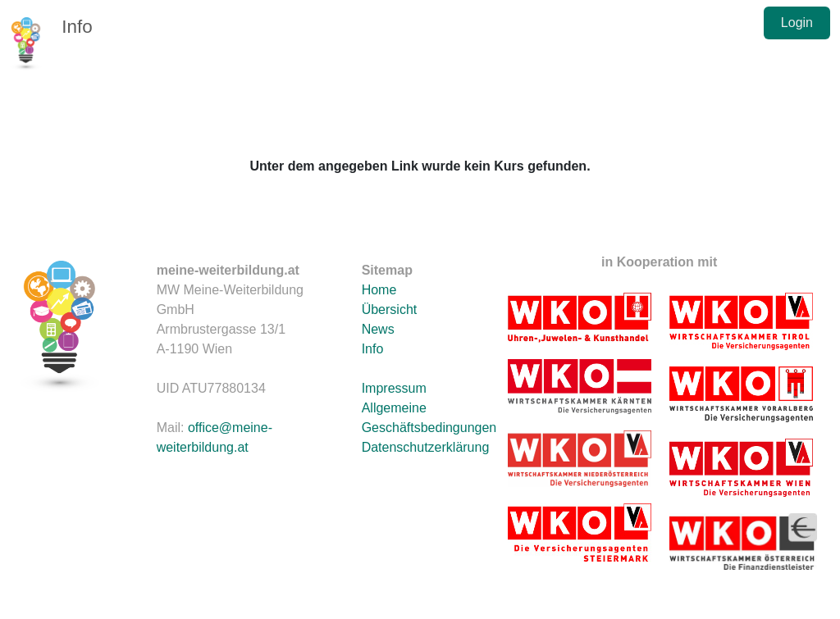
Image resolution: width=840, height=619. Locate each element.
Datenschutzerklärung (426, 447)
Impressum (394, 388)
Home (379, 290)
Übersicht (390, 309)
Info (77, 27)
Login (797, 23)
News (378, 329)
